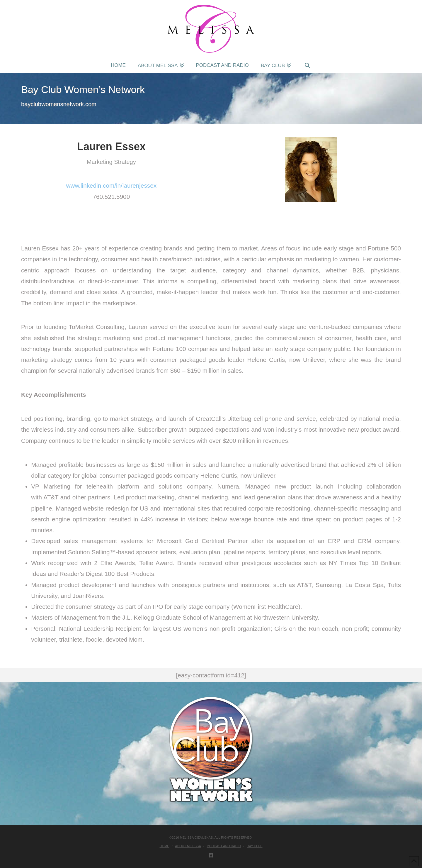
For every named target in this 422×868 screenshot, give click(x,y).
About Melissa (188, 846)
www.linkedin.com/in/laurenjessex (111, 185)
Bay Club (255, 846)
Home (164, 846)
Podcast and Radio (224, 846)
